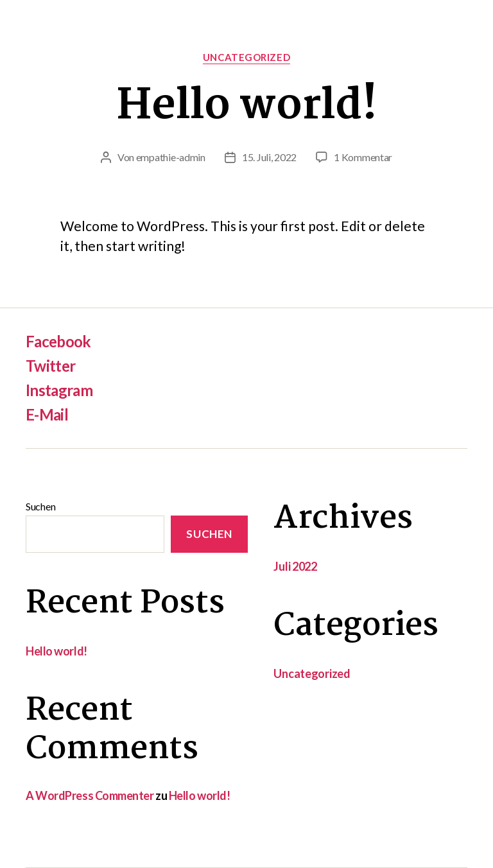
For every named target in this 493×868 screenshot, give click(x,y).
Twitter (50, 366)
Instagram (59, 390)
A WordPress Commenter (90, 795)
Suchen (40, 506)
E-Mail (47, 414)
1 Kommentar (363, 157)
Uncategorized (246, 57)
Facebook (58, 341)
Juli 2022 (295, 566)
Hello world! (247, 107)
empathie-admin (171, 157)
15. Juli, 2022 (269, 157)
